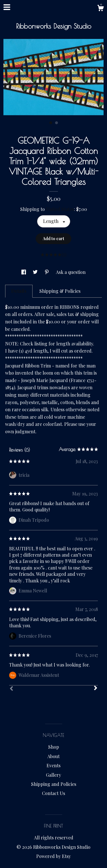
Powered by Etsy (53, 856)
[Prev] (11, 689)
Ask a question (71, 272)
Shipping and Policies (54, 784)
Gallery (53, 775)
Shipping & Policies (60, 291)
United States (60, 209)
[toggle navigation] (7, 7)
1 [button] (51, 123)
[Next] (96, 689)
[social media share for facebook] (24, 272)
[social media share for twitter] (36, 272)
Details (19, 291)
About (53, 756)
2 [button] (56, 123)
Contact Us (53, 793)
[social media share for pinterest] (47, 272)
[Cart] (100, 9)
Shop (54, 747)
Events (53, 765)
